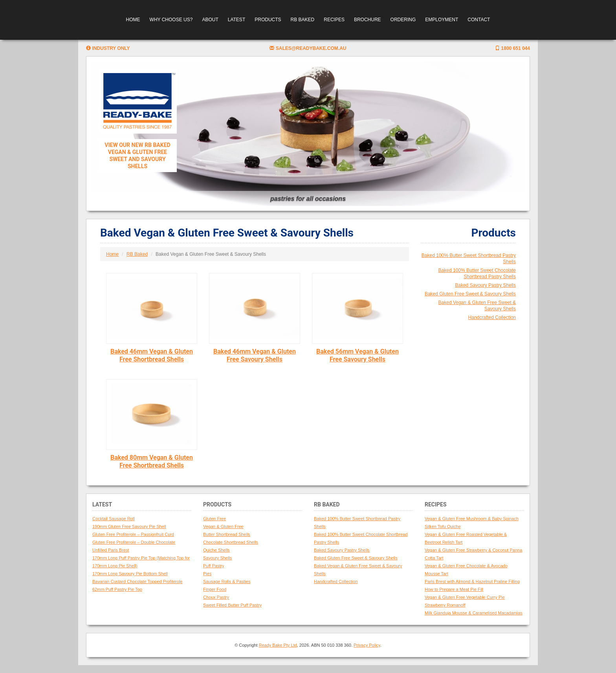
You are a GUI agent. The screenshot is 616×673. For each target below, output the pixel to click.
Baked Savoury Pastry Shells (485, 285)
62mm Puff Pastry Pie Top (117, 589)
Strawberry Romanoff (445, 605)
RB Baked (303, 20)
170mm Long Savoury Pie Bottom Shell (130, 574)
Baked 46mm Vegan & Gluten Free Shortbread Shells (152, 355)
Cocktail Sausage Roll (114, 519)
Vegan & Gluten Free (223, 526)
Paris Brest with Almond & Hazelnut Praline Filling (472, 581)
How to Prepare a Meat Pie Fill (454, 589)
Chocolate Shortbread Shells (231, 542)
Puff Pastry (214, 566)
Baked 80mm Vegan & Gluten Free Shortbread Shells (152, 461)
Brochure (368, 20)
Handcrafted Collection (492, 317)
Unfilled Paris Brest (111, 550)
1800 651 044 (512, 48)
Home (133, 20)
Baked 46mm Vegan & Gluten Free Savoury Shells (255, 355)
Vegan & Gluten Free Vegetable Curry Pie (465, 597)
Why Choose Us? (171, 20)
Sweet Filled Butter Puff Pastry (232, 605)
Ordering (403, 20)
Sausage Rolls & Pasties (227, 581)
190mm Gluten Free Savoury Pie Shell (129, 526)
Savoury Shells (217, 558)
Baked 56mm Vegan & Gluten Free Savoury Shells (357, 355)
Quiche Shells (216, 550)
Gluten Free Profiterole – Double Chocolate (134, 542)
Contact (479, 20)
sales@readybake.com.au (308, 48)
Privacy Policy (367, 645)
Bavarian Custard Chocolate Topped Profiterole (137, 581)
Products (268, 20)
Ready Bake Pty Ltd (278, 645)
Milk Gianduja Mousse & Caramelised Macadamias (474, 613)
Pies (207, 574)
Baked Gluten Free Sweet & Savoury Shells (470, 294)
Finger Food (215, 589)
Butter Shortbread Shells (227, 534)
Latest (236, 20)
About (210, 20)
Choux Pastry (216, 597)
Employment (442, 20)
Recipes (334, 20)
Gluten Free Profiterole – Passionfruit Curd (133, 534)
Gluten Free (214, 519)
